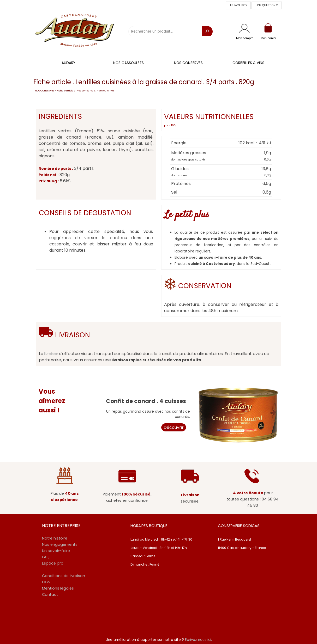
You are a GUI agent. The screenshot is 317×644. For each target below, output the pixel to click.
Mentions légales (58, 588)
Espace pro (53, 563)
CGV (46, 582)
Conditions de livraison (64, 576)
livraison (51, 354)
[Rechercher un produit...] (165, 32)
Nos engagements (60, 544)
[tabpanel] (245, 38)
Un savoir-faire (56, 551)
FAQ (46, 557)
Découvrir (174, 427)
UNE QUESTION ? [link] (267, 5)
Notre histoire (55, 538)
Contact (50, 595)
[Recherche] (207, 32)
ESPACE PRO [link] (238, 5)
